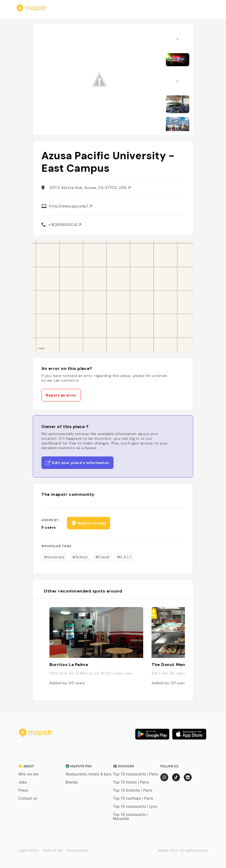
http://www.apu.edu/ (71, 206)
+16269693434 (65, 225)
